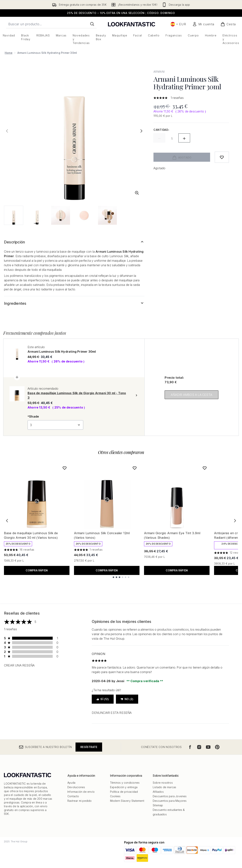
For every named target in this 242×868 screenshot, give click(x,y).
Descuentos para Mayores (170, 801)
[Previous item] (7, 521)
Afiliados (158, 792)
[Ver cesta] (228, 24)
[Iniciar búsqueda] (92, 24)
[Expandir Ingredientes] (74, 303)
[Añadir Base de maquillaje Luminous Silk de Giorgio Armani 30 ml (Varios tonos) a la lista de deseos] (65, 468)
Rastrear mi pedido (80, 801)
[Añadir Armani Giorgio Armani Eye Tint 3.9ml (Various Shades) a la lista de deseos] (205, 468)
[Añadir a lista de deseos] (222, 157)
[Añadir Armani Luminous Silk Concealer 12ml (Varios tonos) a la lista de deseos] (135, 468)
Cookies (115, 796)
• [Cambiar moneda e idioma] (178, 24)
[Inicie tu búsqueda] (51, 24)
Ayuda (71, 783)
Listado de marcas (164, 787)
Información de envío (81, 792)
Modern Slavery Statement (127, 801)
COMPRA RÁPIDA (37, 570)
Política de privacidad (124, 792)
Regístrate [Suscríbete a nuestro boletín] (89, 747)
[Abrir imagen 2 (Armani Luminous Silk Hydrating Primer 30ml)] (37, 215)
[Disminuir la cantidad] (159, 138)
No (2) (127, 699)
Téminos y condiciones (125, 783)
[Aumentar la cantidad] (184, 138)
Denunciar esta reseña (112, 713)
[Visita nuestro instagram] (199, 747)
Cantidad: (161, 130)
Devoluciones (76, 787)
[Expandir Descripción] (74, 242)
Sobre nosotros (163, 783)
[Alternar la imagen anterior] (7, 131)
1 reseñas (177, 98)
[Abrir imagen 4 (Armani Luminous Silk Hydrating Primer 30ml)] (84, 215)
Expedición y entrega (124, 787)
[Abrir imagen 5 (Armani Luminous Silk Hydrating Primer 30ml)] (107, 215)
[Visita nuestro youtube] (208, 747)
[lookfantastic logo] (132, 24)
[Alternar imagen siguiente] (141, 131)
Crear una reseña (19, 665)
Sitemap (158, 805)
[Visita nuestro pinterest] (217, 747)
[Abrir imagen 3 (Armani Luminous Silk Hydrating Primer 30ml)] (61, 215)
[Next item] (235, 521)
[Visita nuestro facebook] (190, 747)
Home (9, 53)
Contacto (73, 796)
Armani (159, 72)
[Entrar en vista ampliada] (137, 193)
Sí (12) (103, 699)
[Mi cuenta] (203, 24)
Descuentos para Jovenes (170, 796)
